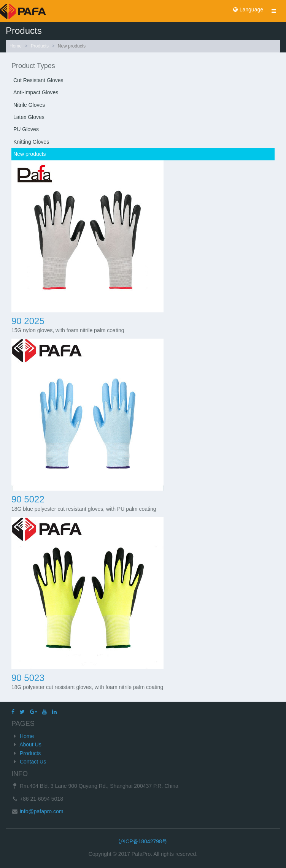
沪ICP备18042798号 (143, 841)
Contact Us (33, 762)
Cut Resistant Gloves (38, 80)
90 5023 (28, 678)
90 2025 (28, 321)
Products (40, 46)
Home (16, 46)
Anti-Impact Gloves (36, 92)
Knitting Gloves (31, 142)
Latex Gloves (29, 117)
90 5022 (28, 499)
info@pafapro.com (41, 811)
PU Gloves (26, 129)
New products (30, 154)
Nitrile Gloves (29, 105)
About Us (30, 744)
